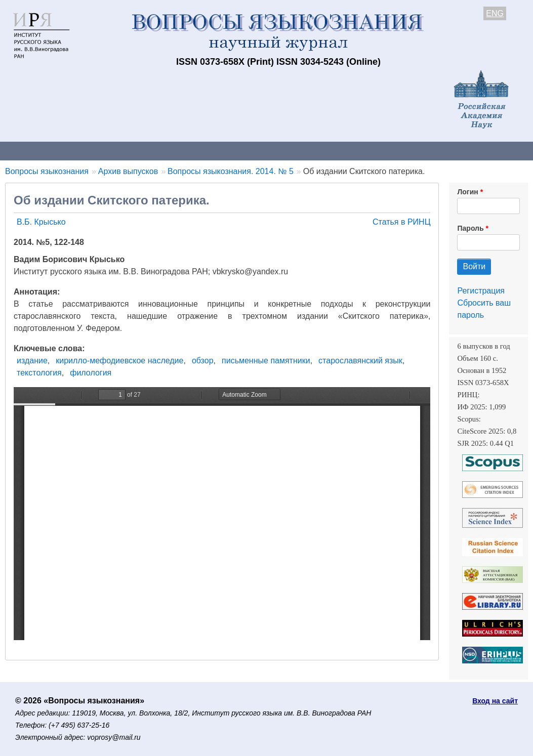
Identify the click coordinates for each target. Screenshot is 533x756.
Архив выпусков (283, 151)
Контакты (88, 151)
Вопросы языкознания (47, 171)
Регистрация (481, 291)
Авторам (143, 151)
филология (91, 373)
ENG (495, 13)
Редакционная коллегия (435, 151)
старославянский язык (360, 361)
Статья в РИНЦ (402, 222)
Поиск (511, 151)
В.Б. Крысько (41, 222)
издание (32, 361)
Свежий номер (206, 151)
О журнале (30, 151)
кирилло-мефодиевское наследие (119, 361)
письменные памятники (266, 361)
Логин (467, 192)
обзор (203, 361)
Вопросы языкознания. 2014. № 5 (231, 171)
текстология (39, 373)
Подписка (352, 151)
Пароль (470, 228)
